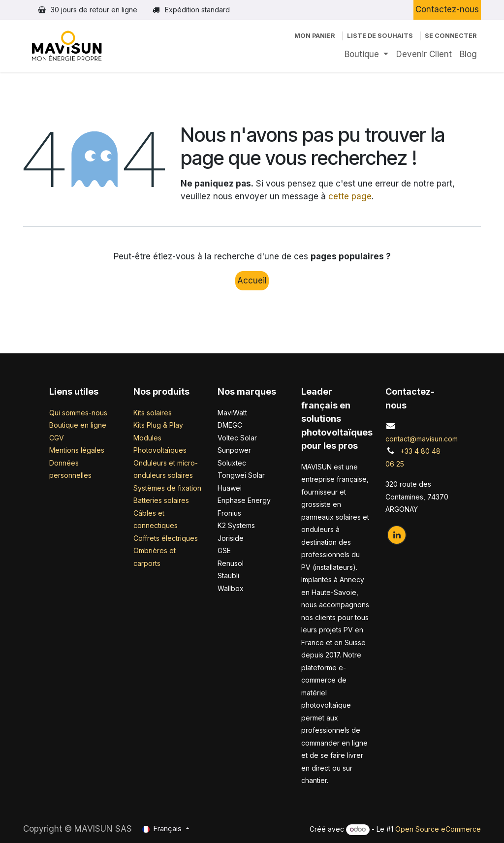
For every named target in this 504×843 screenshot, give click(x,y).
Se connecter (451, 36)
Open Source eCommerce (438, 829)
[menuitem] (366, 55)
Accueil (252, 281)
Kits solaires (153, 413)
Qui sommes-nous (78, 413)
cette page (350, 196)
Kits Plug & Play (158, 425)
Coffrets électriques (166, 538)
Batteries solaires (161, 500)
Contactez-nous (447, 9)
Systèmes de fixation (167, 488)
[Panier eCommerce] (315, 36)
